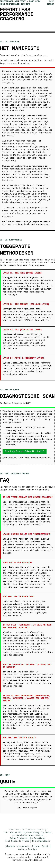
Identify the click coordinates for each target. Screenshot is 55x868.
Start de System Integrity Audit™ (25, 451)
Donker (50, 4)
